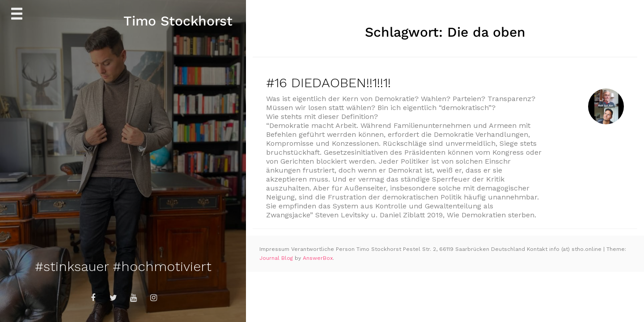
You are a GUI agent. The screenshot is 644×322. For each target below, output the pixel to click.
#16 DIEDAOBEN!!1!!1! (328, 83)
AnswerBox (318, 258)
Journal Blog (277, 258)
